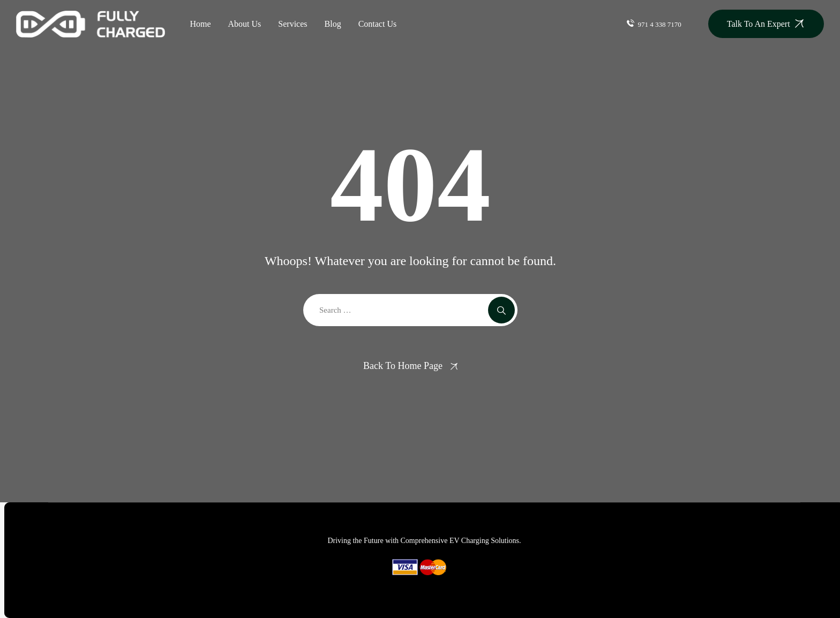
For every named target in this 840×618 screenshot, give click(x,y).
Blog (333, 24)
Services (292, 24)
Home (200, 24)
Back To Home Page (403, 366)
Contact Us (378, 24)
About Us (245, 24)
